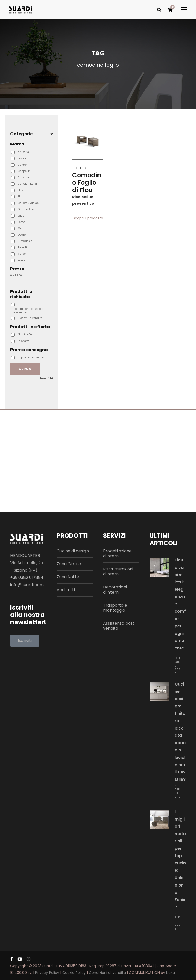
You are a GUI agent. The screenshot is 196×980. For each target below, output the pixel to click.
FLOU (81, 168)
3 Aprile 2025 (178, 921)
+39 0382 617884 (27, 577)
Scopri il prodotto (88, 221)
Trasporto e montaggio (115, 608)
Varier (22, 254)
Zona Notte (68, 577)
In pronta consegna (31, 358)
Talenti (22, 248)
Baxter (22, 158)
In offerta (24, 341)
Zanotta (23, 260)
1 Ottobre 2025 (178, 664)
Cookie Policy (74, 973)
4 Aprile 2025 (178, 793)
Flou (21, 197)
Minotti (22, 229)
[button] (25, 641)
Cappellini (25, 171)
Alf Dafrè (23, 152)
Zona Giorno (69, 564)
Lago (21, 216)
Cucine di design (73, 551)
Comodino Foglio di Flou (87, 183)
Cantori (23, 165)
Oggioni (23, 235)
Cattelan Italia (27, 184)
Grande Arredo (28, 209)
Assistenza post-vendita (120, 626)
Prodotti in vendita (30, 318)
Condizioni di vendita (107, 973)
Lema (22, 222)
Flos (20, 190)
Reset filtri (46, 378)
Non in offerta (27, 335)
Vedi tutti (66, 590)
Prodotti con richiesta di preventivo (29, 311)
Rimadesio (25, 241)
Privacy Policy (47, 973)
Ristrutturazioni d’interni (118, 572)
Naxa (170, 973)
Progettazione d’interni (117, 553)
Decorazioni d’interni (115, 590)
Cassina (23, 178)
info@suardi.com (27, 585)
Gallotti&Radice (28, 203)
